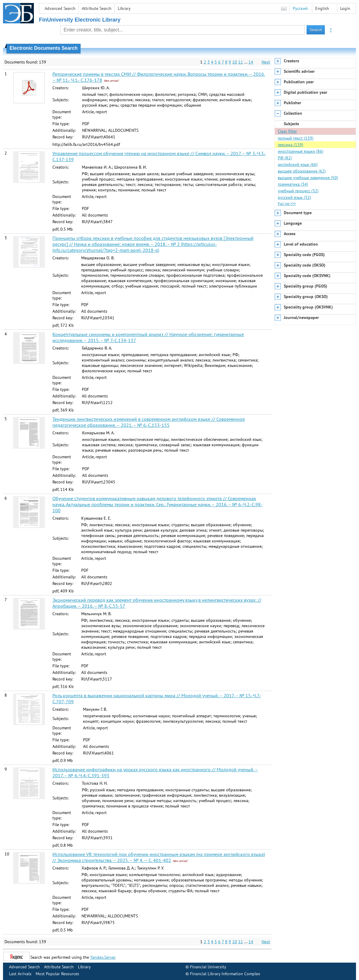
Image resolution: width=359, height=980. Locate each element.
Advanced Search (60, 8)
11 (241, 62)
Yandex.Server (103, 957)
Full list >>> (287, 204)
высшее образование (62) (302, 171)
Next (266, 62)
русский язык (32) (294, 197)
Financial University (208, 967)
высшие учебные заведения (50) (308, 178)
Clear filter (287, 131)
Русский (300, 8)
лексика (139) (291, 145)
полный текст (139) (296, 138)
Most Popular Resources (57, 974)
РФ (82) (285, 158)
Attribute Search (97, 8)
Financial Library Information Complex (225, 974)
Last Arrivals (20, 974)
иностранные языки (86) (301, 151)
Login (345, 8)
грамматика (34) (293, 184)
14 (251, 62)
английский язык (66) (298, 164)
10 (235, 62)
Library (124, 8)
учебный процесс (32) (298, 191)
